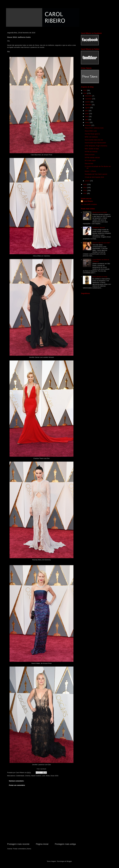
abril (87, 120)
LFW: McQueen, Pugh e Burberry (96, 146)
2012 (85, 193)
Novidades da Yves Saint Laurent (96, 174)
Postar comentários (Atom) (22, 849)
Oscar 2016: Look (91, 131)
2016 (85, 93)
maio (87, 116)
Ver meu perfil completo (89, 204)
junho (87, 114)
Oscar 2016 (54, 776)
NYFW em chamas (91, 152)
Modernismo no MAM (100, 212)
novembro (89, 99)
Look (43, 776)
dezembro (89, 96)
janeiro (88, 181)
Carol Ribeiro (88, 201)
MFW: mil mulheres (91, 137)
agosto (88, 108)
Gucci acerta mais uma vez (94, 140)
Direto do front (89, 155)
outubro (88, 102)
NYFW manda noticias (92, 158)
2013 (85, 190)
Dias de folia (89, 163)
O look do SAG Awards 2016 (94, 177)
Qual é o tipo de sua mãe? (101, 243)
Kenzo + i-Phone (90, 171)
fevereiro (88, 125)
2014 (85, 188)
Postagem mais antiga (65, 844)
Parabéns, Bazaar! (99, 228)
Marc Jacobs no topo (92, 149)
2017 (85, 90)
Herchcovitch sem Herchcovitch (95, 143)
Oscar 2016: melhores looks (94, 128)
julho (87, 111)
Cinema (28, 776)
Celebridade (20, 776)
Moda (48, 776)
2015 (85, 184)
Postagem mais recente (18, 844)
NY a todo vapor (90, 160)
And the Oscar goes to (92, 134)
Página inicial (42, 844)
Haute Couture (36, 776)
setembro (89, 105)
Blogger (69, 861)
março (88, 122)
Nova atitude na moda (100, 277)
